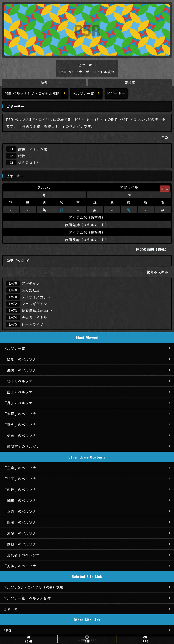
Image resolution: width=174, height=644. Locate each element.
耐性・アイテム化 (33, 149)
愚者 (44, 82)
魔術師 (130, 82)
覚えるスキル (29, 163)
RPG (145, 641)
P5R (87, 30)
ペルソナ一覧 (83, 93)
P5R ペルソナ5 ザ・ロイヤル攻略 (32, 93)
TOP (87, 641)
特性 (22, 156)
